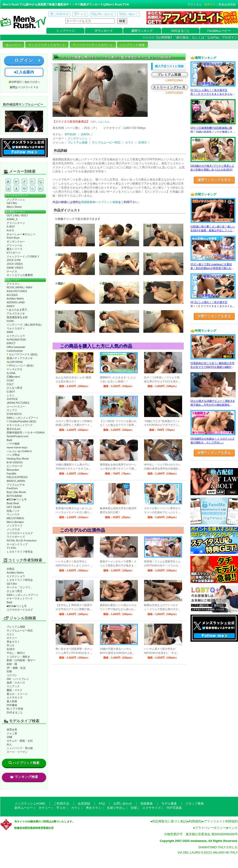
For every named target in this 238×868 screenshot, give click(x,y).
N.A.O (10, 230)
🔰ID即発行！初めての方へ (24, 82)
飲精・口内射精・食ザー (21, 660)
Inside (10, 321)
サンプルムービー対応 (20, 631)
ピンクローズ (15, 466)
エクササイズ (15, 697)
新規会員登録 (227, 5)
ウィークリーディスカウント (93, 45)
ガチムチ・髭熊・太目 (20, 741)
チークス (12, 271)
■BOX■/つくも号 (17, 499)
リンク (233, 828)
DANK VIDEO (15, 268)
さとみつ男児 (15, 388)
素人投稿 (12, 701)
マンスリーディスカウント (47, 45)
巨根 (9, 671)
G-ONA (11, 373)
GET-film (12, 203)
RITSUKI (70, 134)
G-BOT (11, 392)
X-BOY (11, 227)
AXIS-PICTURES (17, 291)
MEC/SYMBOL (16, 518)
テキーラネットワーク (20, 425)
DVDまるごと (181, 31)
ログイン (210, 5)
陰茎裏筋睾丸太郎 (17, 317)
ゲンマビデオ (15, 369)
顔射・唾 (12, 664)
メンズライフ (15, 526)
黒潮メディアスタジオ (20, 358)
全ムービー (13, 45)
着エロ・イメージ (17, 694)
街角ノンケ (13, 511)
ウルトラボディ (16, 328)
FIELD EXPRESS (17, 477)
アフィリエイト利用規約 (221, 821)
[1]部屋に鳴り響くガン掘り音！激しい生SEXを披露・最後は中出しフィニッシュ (213, 230)
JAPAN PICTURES (18, 403)
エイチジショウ (16, 336)
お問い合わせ (103, 14)
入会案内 (24, 72)
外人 (9, 745)
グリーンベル (15, 245)
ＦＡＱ (80, 14)
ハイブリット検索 (107, 202)
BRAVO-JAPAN (16, 481)
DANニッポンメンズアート (23, 418)
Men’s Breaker (15, 522)
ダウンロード (104, 31)
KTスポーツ (14, 253)
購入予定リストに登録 (169, 66)
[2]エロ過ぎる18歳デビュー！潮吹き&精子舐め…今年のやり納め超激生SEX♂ (212, 405)
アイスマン (13, 284)
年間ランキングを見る (214, 453)
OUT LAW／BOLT (17, 215)
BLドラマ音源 (15, 709)
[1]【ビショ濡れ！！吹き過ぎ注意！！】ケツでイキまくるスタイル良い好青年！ (213, 94)
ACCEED (12, 295)
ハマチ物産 (13, 444)
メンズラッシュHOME (30, 804)
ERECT (11, 343)
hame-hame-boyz (17, 447)
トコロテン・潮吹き (18, 657)
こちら (106, 122)
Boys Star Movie (16, 492)
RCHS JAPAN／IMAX (19, 287)
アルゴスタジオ (16, 313)
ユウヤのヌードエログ (20, 533)
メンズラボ (13, 529)
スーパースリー (16, 407)
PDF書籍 (12, 705)
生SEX (11, 649)
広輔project (13, 377)
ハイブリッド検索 (132, 45)
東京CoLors (14, 429)
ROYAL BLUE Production (22, 541)
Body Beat (13, 503)
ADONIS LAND (16, 302)
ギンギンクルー (16, 242)
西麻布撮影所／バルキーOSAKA (26, 432)
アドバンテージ (16, 223)
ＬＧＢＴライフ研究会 (20, 552)
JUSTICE (12, 399)
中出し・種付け (16, 653)
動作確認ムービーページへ (24, 121)
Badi (9, 440)
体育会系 (12, 730)
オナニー (12, 638)
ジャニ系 (12, 733)
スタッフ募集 (195, 804)
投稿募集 (147, 804)
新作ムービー (24, 808)
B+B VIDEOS (15, 462)
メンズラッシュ (16, 199)
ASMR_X (12, 219)
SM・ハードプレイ (18, 679)
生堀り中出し (116, 808)
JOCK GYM (14, 260)
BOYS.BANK (14, 496)
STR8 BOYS (14, 414)
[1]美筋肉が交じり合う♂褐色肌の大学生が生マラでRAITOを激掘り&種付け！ (212, 367)
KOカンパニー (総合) (20, 365)
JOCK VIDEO (15, 264)
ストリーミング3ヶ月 (169, 87)
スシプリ (12, 410)
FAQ (102, 804)
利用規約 (195, 821)
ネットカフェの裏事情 (20, 275)
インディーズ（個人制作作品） (25, 325)
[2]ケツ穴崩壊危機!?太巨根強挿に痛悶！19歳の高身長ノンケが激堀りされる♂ (213, 132)
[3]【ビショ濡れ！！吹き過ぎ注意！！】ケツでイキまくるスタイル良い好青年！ (213, 306)
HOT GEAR (14, 507)
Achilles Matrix (15, 299)
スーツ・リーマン (17, 752)
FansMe (11, 474)
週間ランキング (142, 31)
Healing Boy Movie (18, 459)
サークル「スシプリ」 (20, 587)
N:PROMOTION (16, 340)
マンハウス (13, 514)
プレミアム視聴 (16, 627)
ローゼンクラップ (17, 544)
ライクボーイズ (16, 537)
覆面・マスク (15, 690)
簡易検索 (87, 202)
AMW (10, 332)
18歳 (9, 737)
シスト (11, 395)
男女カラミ (13, 642)
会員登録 (84, 804)
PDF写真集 (174, 808)
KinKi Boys (13, 238)
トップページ (65, 31)
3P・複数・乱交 (16, 668)
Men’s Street (14, 207)
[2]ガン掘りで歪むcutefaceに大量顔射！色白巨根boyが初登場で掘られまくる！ (212, 268)
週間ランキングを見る (214, 180)
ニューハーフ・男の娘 (20, 748)
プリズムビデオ (16, 485)
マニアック (13, 686)
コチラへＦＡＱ (29, 87)
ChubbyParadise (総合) (21, 421)
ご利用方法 (59, 14)
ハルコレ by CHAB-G (19, 451)
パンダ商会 (13, 455)
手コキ (11, 645)
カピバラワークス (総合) (22, 354)
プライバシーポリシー (210, 828)
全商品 (11, 569)
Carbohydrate (15, 351)
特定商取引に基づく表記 (169, 821)
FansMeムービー (219, 31)
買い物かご (129, 14)
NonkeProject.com (17, 436)
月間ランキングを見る (214, 316)
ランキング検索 (24, 777)
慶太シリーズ (15, 249)
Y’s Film (11, 548)
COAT (10, 380)
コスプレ (12, 675)
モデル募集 (169, 804)
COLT (10, 384)
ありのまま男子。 (18, 310)
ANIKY (11, 306)
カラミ (11, 634)
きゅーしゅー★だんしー (21, 234)
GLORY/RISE (15, 362)
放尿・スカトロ (16, 683)
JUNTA (85, 134)
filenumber (13, 470)
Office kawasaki (16, 347)
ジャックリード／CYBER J (23, 256)
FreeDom (12, 488)
